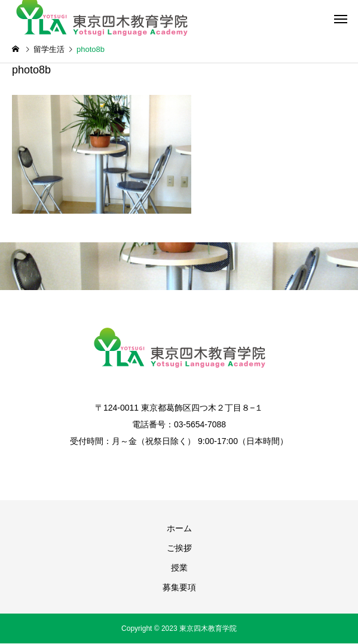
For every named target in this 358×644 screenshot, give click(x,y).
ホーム (179, 528)
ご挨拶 (179, 548)
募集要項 (179, 587)
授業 (179, 568)
